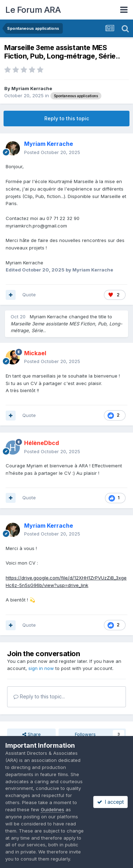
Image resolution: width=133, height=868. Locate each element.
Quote (29, 295)
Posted (52, 152)
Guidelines (52, 809)
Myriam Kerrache (32, 88)
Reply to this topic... (39, 696)
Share (32, 734)
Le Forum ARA (33, 10)
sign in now (41, 668)
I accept (110, 802)
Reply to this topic (67, 118)
